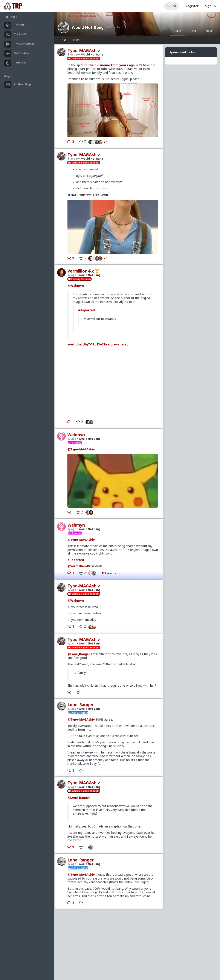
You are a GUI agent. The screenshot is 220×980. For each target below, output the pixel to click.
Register (192, 6)
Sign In (210, 6)
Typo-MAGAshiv (84, 51)
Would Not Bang (88, 27)
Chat (192, 31)
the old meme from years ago (112, 65)
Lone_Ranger (81, 705)
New (76, 40)
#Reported (86, 310)
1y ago (72, 275)
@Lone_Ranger (79, 654)
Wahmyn (76, 435)
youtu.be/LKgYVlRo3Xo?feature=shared (98, 344)
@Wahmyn (76, 286)
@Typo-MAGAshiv (81, 449)
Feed (177, 31)
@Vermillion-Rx (79, 566)
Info (208, 31)
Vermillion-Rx (81, 271)
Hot (64, 40)
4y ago (73, 55)
